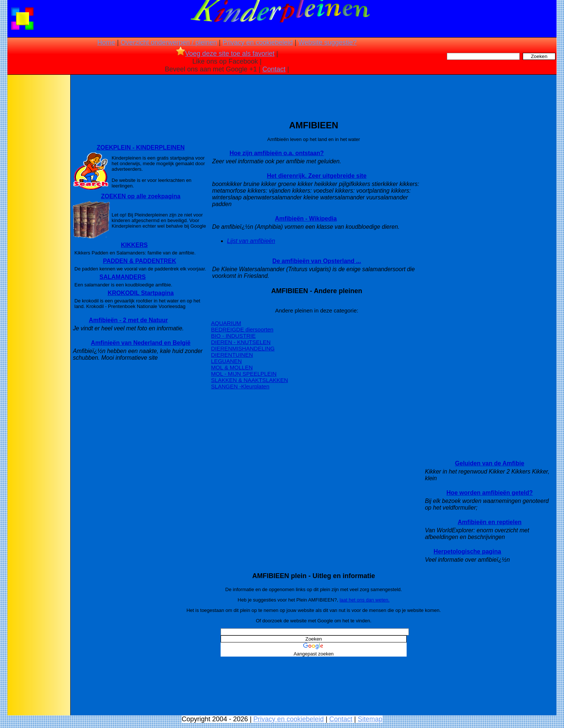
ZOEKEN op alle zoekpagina (140, 196)
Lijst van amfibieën (251, 241)
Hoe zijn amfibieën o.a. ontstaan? (277, 153)
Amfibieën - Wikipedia (306, 219)
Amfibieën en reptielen (490, 522)
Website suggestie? (328, 42)
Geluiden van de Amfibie (490, 463)
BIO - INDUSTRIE (233, 336)
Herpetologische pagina (467, 551)
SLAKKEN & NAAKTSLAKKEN (249, 380)
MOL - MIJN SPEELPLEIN (244, 374)
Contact (274, 69)
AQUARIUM (226, 323)
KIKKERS (134, 245)
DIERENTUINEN (232, 355)
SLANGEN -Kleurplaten (240, 386)
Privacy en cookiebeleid (258, 42)
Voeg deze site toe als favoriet (225, 54)
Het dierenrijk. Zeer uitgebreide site (317, 176)
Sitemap (370, 719)
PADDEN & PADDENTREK (140, 261)
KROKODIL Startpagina (141, 293)
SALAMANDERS (122, 277)
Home (106, 42)
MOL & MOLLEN (232, 367)
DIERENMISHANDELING (243, 348)
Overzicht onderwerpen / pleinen (169, 42)
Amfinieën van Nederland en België (141, 343)
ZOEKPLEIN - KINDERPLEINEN (141, 147)
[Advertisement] (38, 193)
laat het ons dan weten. (365, 600)
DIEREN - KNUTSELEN (241, 342)
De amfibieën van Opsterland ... (317, 261)
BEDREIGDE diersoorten (242, 329)
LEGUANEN (226, 361)
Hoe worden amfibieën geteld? (490, 493)
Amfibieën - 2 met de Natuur (128, 320)
